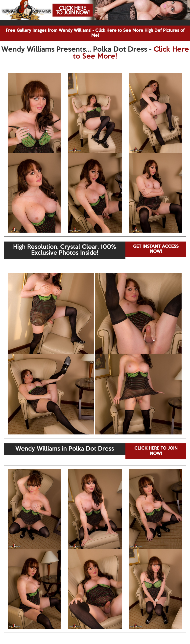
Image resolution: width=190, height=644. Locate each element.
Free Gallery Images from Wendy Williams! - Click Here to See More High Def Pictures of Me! (95, 33)
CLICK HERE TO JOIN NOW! (156, 451)
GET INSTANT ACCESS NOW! (156, 249)
